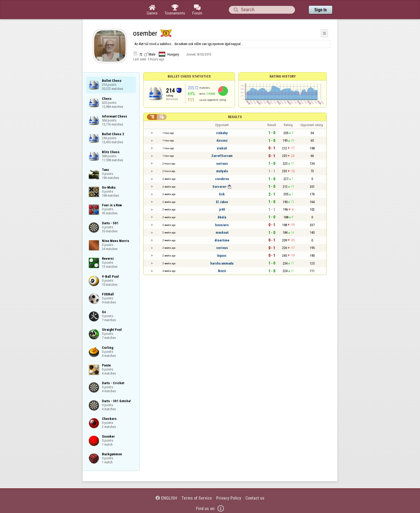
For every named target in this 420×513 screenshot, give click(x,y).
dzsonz (222, 140)
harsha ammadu (222, 263)
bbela (222, 217)
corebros (222, 179)
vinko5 (222, 148)
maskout (222, 232)
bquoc (222, 256)
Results (235, 117)
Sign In (320, 10)
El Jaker (222, 202)
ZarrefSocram (222, 156)
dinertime (222, 240)
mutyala (222, 171)
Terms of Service (197, 498)
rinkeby (222, 133)
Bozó (222, 271)
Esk (222, 194)
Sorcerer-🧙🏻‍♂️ (222, 187)
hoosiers (222, 225)
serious (222, 164)
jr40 (222, 209)
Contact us (255, 498)
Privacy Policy (229, 498)
